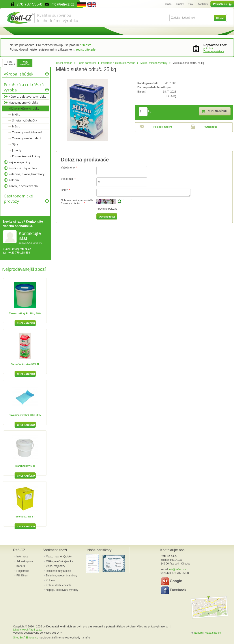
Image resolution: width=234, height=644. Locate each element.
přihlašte (86, 45)
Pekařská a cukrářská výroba (118, 63)
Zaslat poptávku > (214, 51)
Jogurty (17, 150)
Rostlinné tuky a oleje (23, 168)
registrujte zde (86, 49)
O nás (168, 4)
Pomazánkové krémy (26, 156)
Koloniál (14, 180)
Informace (22, 557)
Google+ (173, 581)
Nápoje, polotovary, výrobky (27, 97)
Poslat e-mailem (163, 127)
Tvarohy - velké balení (27, 132)
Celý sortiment (9, 63)
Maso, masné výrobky (23, 102)
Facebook (174, 590)
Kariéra (21, 566)
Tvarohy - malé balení (27, 138)
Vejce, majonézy (20, 162)
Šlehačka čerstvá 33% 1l (25, 364)
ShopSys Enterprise (26, 638)
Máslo (16, 126)
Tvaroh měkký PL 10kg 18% (25, 313)
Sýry (15, 144)
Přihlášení (22, 576)
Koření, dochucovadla (23, 186)
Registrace (23, 571)
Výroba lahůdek (19, 74)
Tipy (191, 4)
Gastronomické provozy (18, 199)
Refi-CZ (19, 550)
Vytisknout (211, 127)
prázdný (208, 48)
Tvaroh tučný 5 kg (25, 466)
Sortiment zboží (55, 550)
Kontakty (203, 4)
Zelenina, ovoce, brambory (27, 174)
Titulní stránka (64, 63)
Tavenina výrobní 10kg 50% (25, 415)
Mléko (16, 114)
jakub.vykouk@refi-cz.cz (28, 630)
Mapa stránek (213, 633)
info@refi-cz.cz (22, 249)
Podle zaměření (87, 63)
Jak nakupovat (25, 561)
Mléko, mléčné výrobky (154, 63)
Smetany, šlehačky (25, 120)
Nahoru (198, 633)
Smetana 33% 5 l (25, 517)
